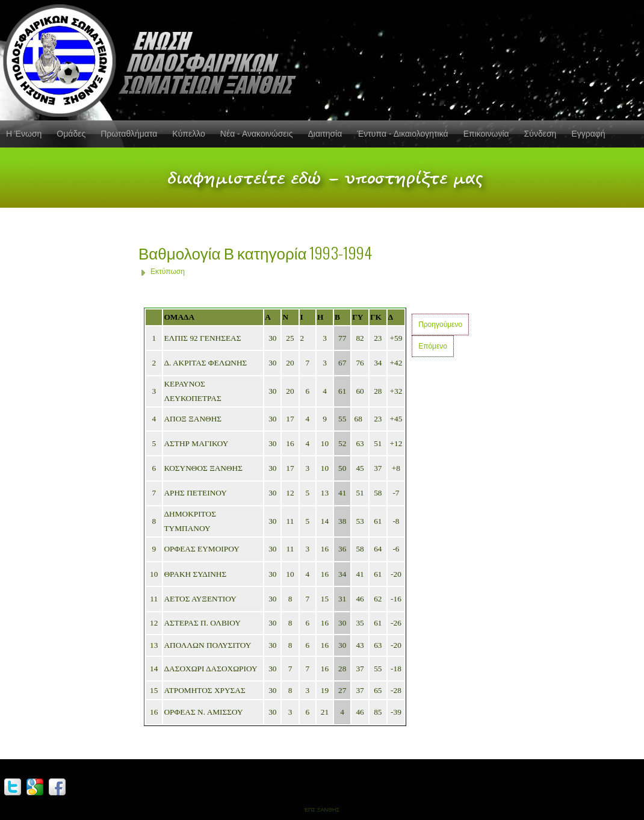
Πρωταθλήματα (129, 134)
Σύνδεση (540, 134)
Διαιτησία (325, 134)
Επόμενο (433, 346)
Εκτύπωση (168, 272)
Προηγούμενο (440, 325)
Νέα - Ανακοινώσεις (257, 134)
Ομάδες (71, 134)
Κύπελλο (188, 134)
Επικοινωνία (486, 134)
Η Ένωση (24, 134)
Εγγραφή (588, 134)
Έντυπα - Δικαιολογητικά (402, 134)
